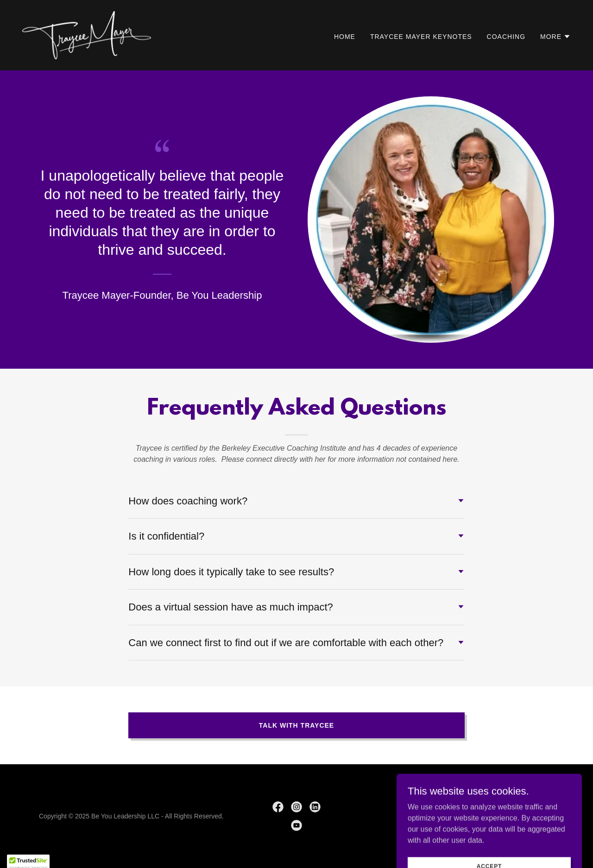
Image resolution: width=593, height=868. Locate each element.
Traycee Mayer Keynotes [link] (421, 37)
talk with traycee (296, 725)
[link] (87, 35)
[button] (555, 37)
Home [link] (345, 37)
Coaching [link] (506, 37)
